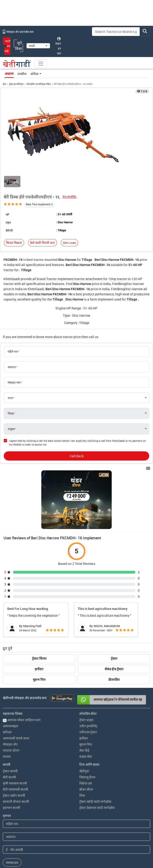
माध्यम (7, 703)
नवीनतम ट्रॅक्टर (88, 678)
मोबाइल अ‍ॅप (10, 691)
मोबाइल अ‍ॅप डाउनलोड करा (18, 32)
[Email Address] (76, 796)
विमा (82, 742)
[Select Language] (38, 46)
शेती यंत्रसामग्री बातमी (15, 736)
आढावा (9, 74)
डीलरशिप (114, 626)
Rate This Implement (38, 204)
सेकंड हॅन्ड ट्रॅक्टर (114, 615)
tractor (39, 260)
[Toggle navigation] (41, 64)
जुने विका (18, 46)
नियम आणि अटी (87, 845)
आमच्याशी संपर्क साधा (16, 684)
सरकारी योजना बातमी (16, 748)
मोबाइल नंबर (14, 382)
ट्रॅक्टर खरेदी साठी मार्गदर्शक (95, 748)
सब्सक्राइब (12, 809)
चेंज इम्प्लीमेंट (69, 197)
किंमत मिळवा (14, 243)
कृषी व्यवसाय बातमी (15, 729)
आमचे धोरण (104, 845)
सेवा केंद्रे (84, 697)
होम (4, 84)
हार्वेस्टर (39, 615)
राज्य (10, 398)
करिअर (7, 678)
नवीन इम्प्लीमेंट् (88, 672)
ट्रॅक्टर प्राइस (86, 666)
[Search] (116, 32)
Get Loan (69, 243)
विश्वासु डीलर (87, 723)
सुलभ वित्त (39, 626)
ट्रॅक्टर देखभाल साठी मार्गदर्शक (97, 754)
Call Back (77, 456)
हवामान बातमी (11, 754)
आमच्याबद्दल (10, 672)
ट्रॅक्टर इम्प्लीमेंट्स (16, 84)
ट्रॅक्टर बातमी (10, 717)
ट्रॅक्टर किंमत (39, 605)
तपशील (22, 74)
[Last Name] (76, 783)
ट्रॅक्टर (114, 605)
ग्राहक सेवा (86, 703)
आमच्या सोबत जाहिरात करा (22, 666)
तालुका (11, 429)
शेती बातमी (9, 723)
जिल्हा (11, 413)
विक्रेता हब (86, 729)
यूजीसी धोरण (119, 845)
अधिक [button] (34, 74)
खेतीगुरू (84, 717)
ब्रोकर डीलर (86, 736)
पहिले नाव (13, 351)
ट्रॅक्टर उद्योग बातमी (14, 742)
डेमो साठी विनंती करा (42, 243)
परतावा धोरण (11, 697)
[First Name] (76, 770)
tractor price (72, 337)
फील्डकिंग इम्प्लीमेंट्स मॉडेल (39, 84)
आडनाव (12, 367)
